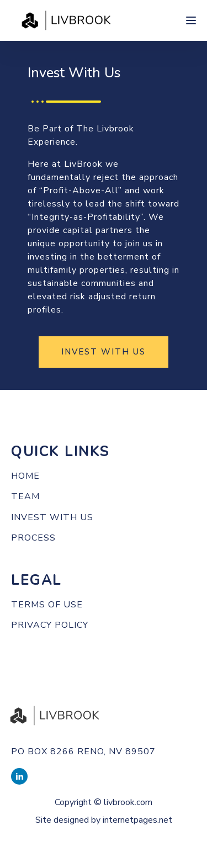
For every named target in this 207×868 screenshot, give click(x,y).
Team (25, 497)
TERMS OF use (47, 605)
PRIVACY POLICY (50, 626)
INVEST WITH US (104, 352)
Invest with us (52, 518)
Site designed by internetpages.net (104, 820)
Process (33, 538)
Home (25, 477)
